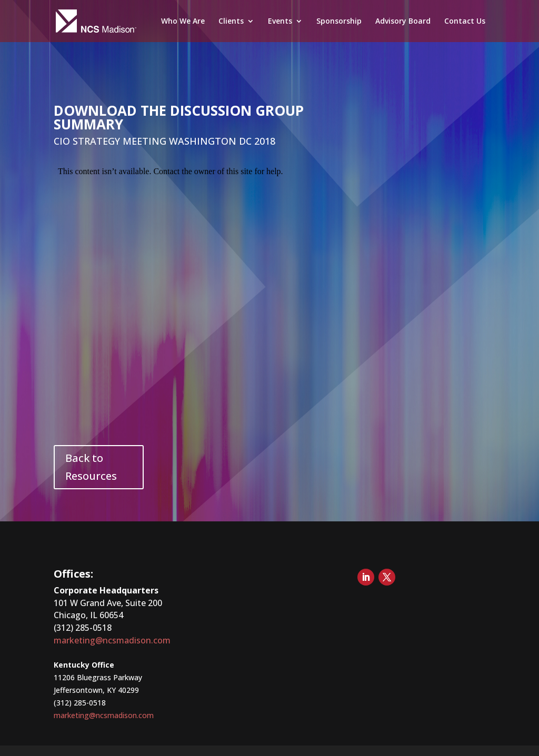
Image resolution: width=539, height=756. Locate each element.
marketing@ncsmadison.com (112, 640)
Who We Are (183, 22)
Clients (231, 22)
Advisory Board (403, 22)
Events (280, 22)
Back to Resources (91, 467)
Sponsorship (339, 22)
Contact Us (465, 22)
